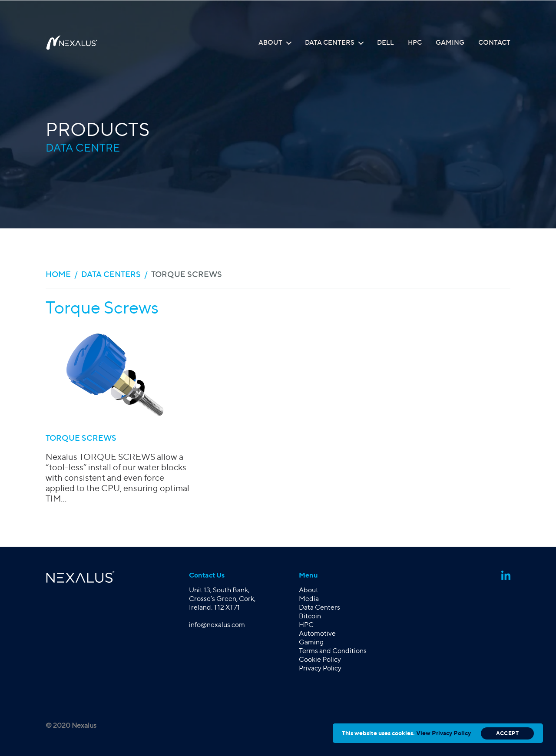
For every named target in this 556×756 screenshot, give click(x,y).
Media (309, 599)
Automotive (317, 633)
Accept (507, 733)
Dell (386, 43)
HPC (415, 43)
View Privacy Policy (443, 733)
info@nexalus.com (217, 625)
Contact (494, 43)
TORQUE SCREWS (81, 438)
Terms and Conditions (333, 651)
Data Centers (330, 43)
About (270, 43)
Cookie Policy (320, 659)
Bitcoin (310, 616)
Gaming (450, 43)
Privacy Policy (320, 668)
